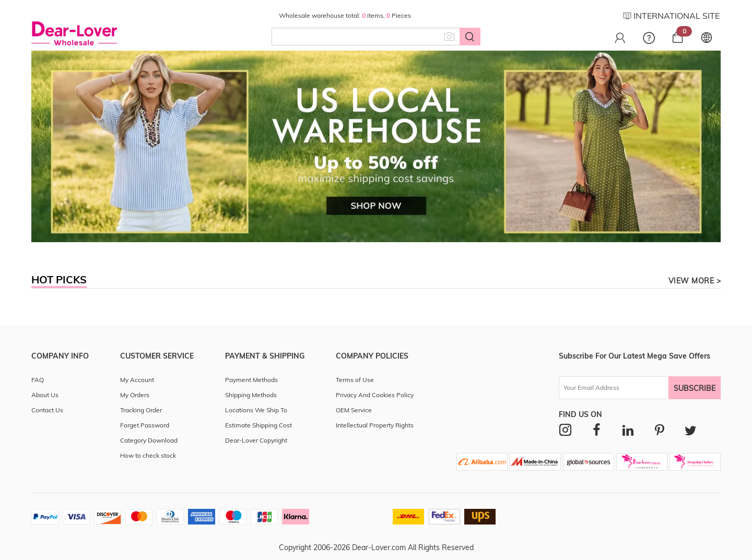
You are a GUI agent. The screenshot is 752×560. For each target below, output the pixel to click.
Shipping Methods (251, 395)
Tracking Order (141, 410)
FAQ (38, 380)
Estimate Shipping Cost (258, 425)
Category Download (149, 440)
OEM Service (354, 410)
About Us (45, 395)
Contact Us (47, 410)
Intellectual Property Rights (375, 425)
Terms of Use (355, 380)
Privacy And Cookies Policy (375, 395)
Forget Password (145, 425)
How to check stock (148, 455)
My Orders (135, 395)
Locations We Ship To (256, 410)
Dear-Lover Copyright (256, 440)
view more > (695, 281)
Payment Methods (251, 380)
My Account (137, 380)
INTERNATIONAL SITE (671, 16)
